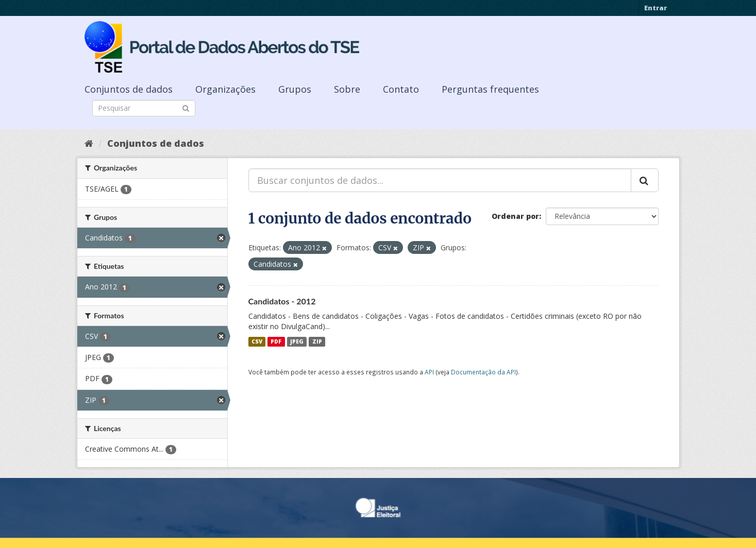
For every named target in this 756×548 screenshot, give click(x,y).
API (429, 372)
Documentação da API (483, 372)
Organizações (225, 89)
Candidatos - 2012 (282, 301)
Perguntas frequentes (490, 89)
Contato (401, 89)
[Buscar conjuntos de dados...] (440, 180)
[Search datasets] (144, 108)
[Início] (89, 143)
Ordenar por (515, 216)
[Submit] (186, 107)
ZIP (317, 341)
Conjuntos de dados (129, 89)
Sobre (347, 89)
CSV (257, 341)
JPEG (297, 341)
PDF (276, 341)
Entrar (656, 8)
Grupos (295, 89)
